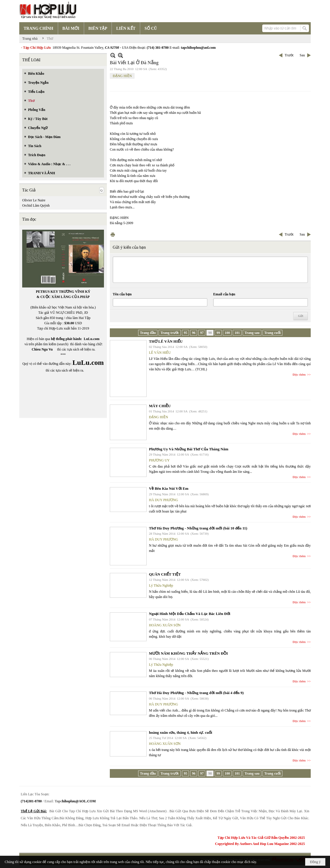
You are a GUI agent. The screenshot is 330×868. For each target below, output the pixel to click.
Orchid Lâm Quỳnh (36, 205)
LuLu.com (92, 339)
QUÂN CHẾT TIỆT (165, 574)
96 (194, 333)
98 (210, 333)
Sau (302, 55)
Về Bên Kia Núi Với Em (169, 488)
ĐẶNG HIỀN (122, 76)
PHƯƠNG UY (159, 460)
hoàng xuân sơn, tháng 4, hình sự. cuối (180, 732)
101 (237, 333)
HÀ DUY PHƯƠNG (164, 500)
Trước (289, 55)
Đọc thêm (299, 374)
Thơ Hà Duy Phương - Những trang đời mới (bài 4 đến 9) (196, 693)
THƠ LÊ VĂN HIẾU (166, 341)
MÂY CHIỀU (160, 406)
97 (202, 333)
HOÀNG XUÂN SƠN (165, 625)
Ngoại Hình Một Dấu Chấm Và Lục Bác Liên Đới (190, 614)
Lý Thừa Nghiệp (161, 585)
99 (218, 333)
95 (185, 333)
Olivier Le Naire (34, 200)
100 (227, 333)
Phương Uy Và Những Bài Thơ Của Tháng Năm (189, 449)
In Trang (113, 235)
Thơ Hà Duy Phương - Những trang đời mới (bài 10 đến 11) (198, 528)
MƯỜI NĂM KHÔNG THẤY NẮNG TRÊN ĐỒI (188, 653)
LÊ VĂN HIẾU (160, 353)
